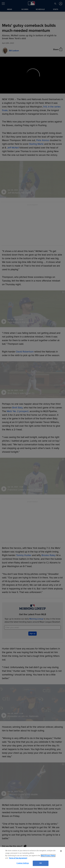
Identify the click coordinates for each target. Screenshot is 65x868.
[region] (32, 857)
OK (41, 863)
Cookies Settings (23, 863)
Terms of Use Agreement (18, 858)
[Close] (61, 851)
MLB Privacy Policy (48, 856)
